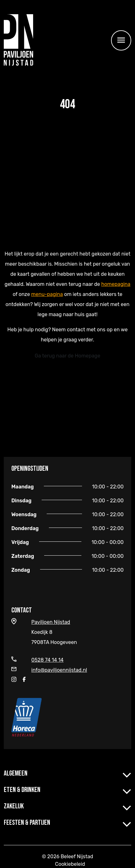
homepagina (116, 284)
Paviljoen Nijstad (51, 622)
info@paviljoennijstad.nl (59, 670)
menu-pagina (47, 294)
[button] (127, 774)
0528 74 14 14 (47, 660)
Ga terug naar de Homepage (67, 356)
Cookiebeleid (70, 864)
